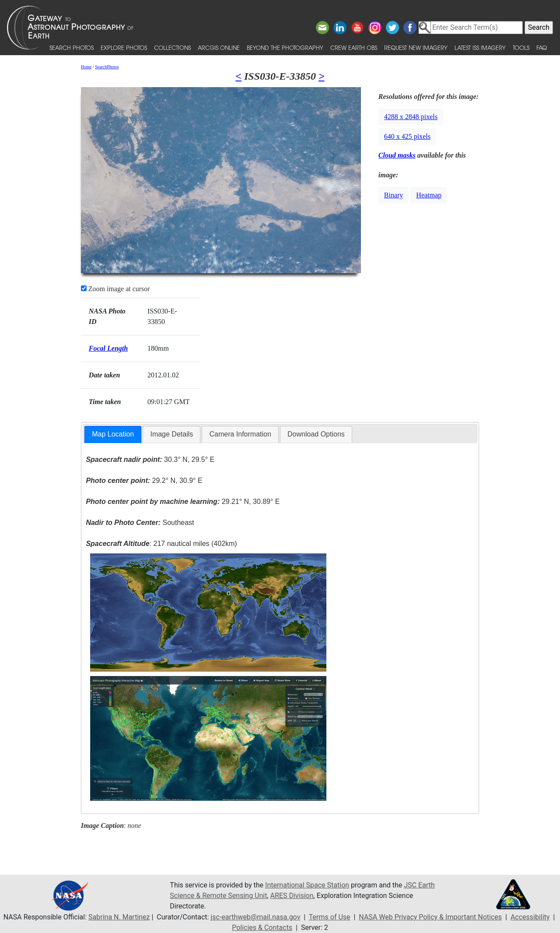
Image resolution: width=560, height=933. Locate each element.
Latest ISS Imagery (480, 48)
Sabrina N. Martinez (119, 917)
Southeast (140, 523)
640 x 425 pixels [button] (407, 136)
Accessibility (530, 917)
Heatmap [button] (429, 195)
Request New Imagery (416, 48)
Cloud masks (397, 155)
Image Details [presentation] (171, 434)
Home (86, 67)
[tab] (113, 435)
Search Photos (72, 48)
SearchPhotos (107, 67)
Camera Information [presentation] (240, 434)
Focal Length (108, 348)
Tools (521, 48)
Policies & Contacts (262, 928)
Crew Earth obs (354, 48)
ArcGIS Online (219, 48)
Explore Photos (124, 48)
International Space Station (307, 885)
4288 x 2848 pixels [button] (411, 117)
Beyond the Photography (285, 48)
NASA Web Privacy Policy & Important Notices (430, 917)
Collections (172, 48)
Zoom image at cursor (115, 289)
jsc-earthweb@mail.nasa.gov (255, 917)
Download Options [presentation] (316, 434)
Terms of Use (330, 917)
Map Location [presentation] (113, 434)
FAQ (542, 48)
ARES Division (292, 896)
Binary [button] (394, 195)
